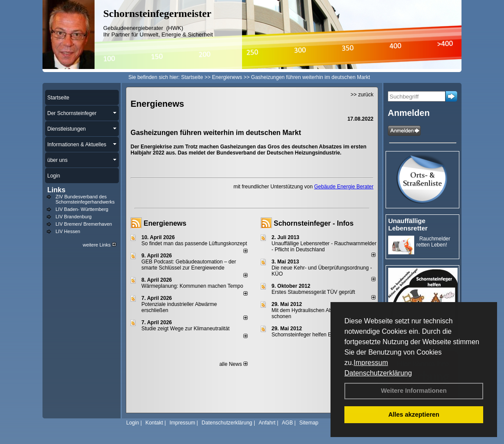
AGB (287, 423)
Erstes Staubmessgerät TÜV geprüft (313, 292)
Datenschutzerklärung (378, 373)
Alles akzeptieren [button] (414, 414)
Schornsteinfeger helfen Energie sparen (317, 335)
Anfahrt (267, 423)
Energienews (165, 223)
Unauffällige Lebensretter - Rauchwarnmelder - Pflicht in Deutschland (324, 247)
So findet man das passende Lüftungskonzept (194, 243)
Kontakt (154, 423)
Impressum (371, 363)
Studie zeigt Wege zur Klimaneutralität (185, 329)
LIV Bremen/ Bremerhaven (84, 224)
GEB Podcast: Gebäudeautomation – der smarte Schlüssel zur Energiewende (189, 265)
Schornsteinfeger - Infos (314, 223)
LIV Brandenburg (74, 217)
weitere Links (100, 245)
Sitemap (309, 423)
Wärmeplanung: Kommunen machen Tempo (192, 286)
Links (56, 190)
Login (133, 423)
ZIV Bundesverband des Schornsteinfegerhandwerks (85, 199)
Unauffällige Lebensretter (408, 224)
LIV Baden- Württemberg (82, 209)
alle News (234, 364)
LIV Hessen (68, 231)
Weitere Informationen (414, 391)
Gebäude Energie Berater (344, 187)
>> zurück (362, 95)
